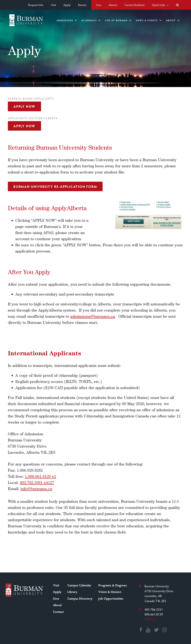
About (173, 20)
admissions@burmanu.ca (93, 316)
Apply (67, 5)
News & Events (149, 20)
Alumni (113, 5)
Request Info (36, 5)
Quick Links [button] (160, 5)
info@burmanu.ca (36, 489)
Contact (58, 612)
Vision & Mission (110, 592)
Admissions (67, 20)
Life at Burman (118, 20)
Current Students (134, 5)
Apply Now (24, 106)
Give (99, 5)
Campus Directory (80, 598)
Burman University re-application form (55, 186)
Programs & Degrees (113, 585)
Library (72, 592)
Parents (82, 5)
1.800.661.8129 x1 (40, 476)
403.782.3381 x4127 (37, 483)
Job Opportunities (111, 598)
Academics (91, 20)
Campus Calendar (79, 585)
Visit (53, 5)
